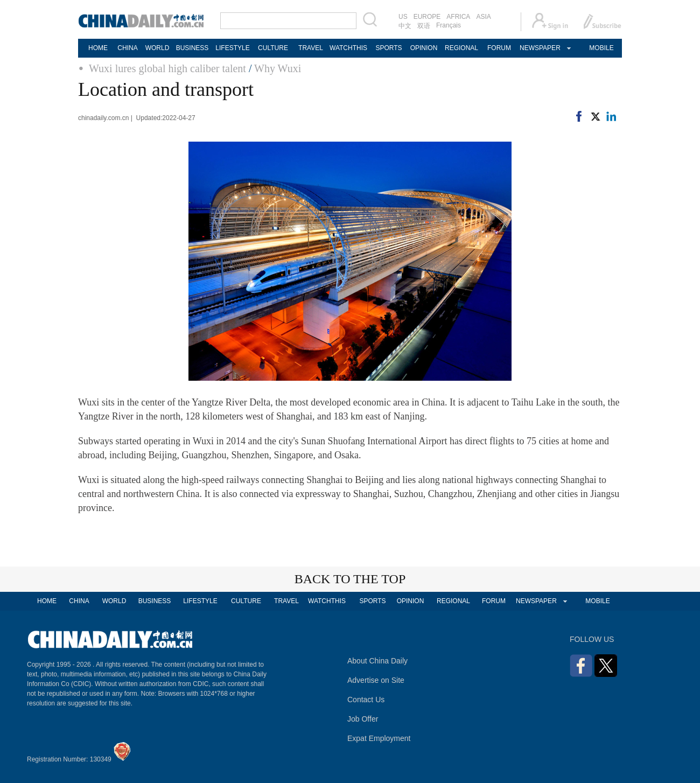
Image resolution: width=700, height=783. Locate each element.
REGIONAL (461, 48)
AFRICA (458, 17)
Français (449, 25)
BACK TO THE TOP (350, 579)
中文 (405, 26)
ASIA (483, 17)
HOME (98, 48)
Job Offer (363, 719)
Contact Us (366, 700)
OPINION (424, 48)
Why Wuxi (278, 68)
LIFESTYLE (232, 48)
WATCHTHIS (348, 48)
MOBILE (601, 48)
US (403, 17)
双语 (424, 26)
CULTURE (273, 48)
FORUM (499, 48)
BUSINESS (192, 48)
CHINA (127, 48)
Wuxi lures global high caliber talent (167, 68)
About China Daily (377, 661)
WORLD (157, 48)
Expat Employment (379, 738)
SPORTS (388, 48)
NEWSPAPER (540, 48)
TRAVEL (311, 48)
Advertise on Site (376, 680)
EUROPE (427, 17)
